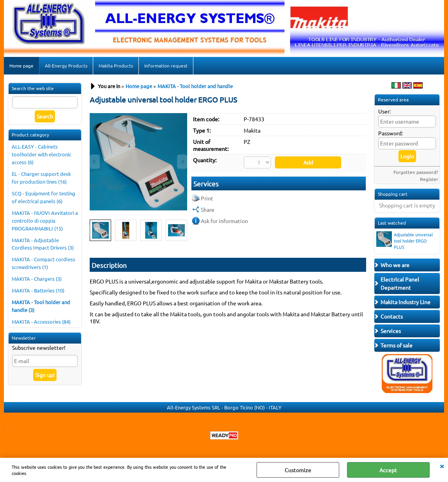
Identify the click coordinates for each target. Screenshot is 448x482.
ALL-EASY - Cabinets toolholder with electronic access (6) (42, 154)
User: (384, 111)
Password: (390, 133)
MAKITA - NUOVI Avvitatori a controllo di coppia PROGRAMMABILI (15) (45, 221)
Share (208, 209)
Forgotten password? (416, 172)
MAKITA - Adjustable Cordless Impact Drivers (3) (43, 244)
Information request (166, 66)
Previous (95, 231)
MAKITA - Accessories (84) (41, 322)
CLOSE (442, 466)
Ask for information (224, 221)
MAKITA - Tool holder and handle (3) (41, 306)
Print (207, 198)
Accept (388, 470)
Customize (298, 470)
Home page (21, 66)
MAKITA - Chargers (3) (37, 279)
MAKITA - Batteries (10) (38, 290)
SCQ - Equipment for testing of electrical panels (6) (43, 197)
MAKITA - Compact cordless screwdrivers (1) (43, 263)
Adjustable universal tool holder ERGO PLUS (405, 241)
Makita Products (116, 66)
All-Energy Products (66, 66)
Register (429, 179)
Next (182, 231)
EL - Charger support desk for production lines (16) (41, 178)
